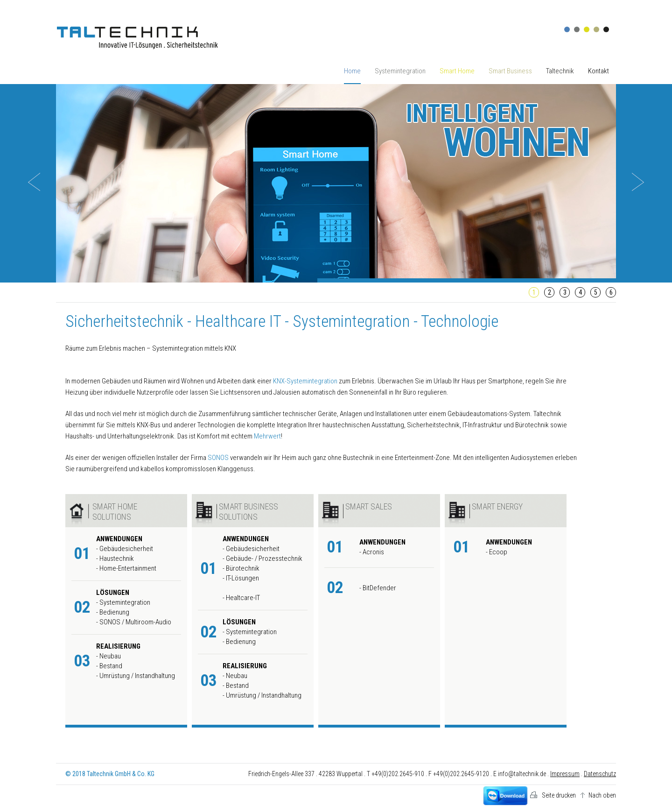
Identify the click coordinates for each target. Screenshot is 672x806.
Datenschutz (600, 774)
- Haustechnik (115, 559)
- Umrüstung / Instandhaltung (136, 676)
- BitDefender (378, 588)
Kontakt (598, 71)
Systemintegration (400, 71)
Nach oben (602, 795)
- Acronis (372, 552)
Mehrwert (267, 436)
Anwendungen (119, 539)
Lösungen (113, 593)
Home (352, 71)
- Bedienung (113, 612)
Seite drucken (559, 795)
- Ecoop (497, 552)
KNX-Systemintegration (305, 381)
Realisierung (118, 646)
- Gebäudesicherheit (125, 549)
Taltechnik (560, 71)
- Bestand (109, 666)
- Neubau (108, 656)
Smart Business (510, 71)
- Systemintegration (123, 602)
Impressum (565, 774)
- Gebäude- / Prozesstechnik (262, 559)
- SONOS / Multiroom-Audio (134, 622)
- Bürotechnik (241, 568)
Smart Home (457, 71)
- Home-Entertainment (126, 568)
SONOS (218, 458)
